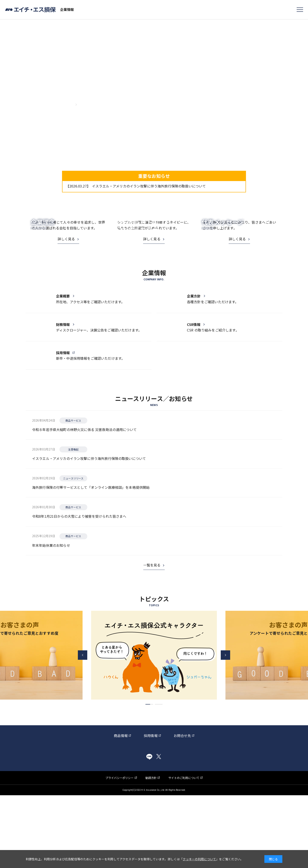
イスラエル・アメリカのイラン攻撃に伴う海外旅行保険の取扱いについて (136, 186)
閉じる (273, 859)
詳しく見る (66, 287)
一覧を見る (152, 638)
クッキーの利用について (199, 859)
